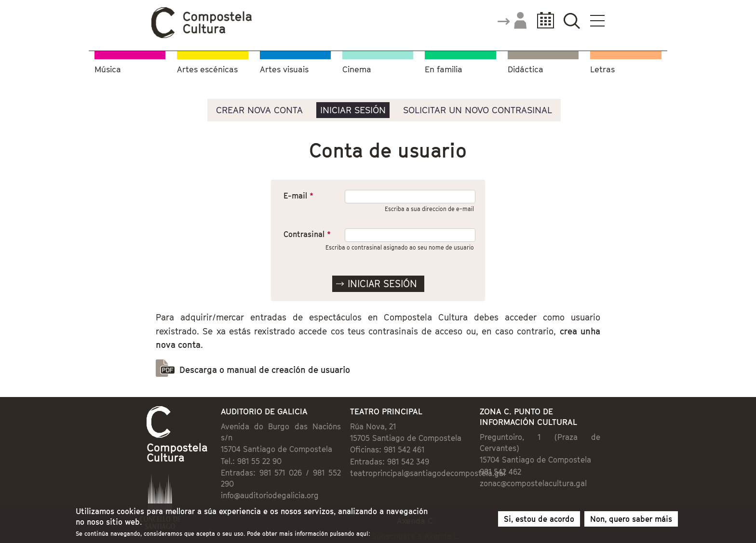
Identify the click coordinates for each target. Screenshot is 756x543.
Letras (602, 70)
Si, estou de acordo (539, 520)
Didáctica (526, 70)
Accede (512, 21)
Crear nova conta (259, 110)
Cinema (357, 70)
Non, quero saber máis (631, 520)
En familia (444, 70)
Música (108, 70)
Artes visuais (284, 70)
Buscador (572, 20)
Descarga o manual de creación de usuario (265, 370)
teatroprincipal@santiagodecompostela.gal (428, 473)
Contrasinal (307, 234)
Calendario (543, 20)
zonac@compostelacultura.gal (533, 483)
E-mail (298, 196)
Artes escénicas (207, 70)
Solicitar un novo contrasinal (478, 110)
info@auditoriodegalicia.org (270, 495)
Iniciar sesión (353, 110)
